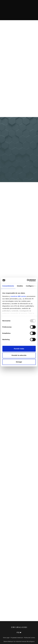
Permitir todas (19, 349)
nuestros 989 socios (18, 296)
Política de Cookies (29, 638)
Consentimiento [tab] (8, 286)
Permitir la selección (19, 355)
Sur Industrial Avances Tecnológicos (24, 641)
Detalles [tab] (20, 286)
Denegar (19, 362)
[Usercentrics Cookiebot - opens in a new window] (27, 280)
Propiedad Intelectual (17, 638)
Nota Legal (6, 638)
